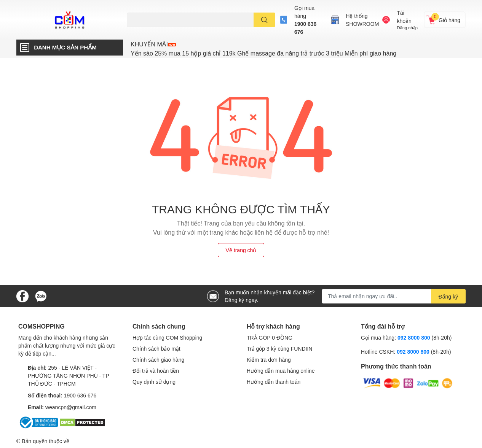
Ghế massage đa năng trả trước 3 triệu (290, 53)
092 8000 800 (415, 338)
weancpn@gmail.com (71, 407)
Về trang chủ (241, 250)
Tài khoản (404, 17)
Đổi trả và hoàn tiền (156, 371)
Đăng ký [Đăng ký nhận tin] (448, 296)
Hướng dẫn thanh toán (274, 382)
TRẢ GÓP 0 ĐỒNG (270, 338)
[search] (264, 20)
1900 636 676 (305, 28)
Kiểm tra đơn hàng (269, 360)
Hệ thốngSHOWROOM (362, 20)
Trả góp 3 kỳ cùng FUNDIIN (279, 349)
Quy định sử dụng (154, 382)
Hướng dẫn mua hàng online (281, 371)
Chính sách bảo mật (156, 349)
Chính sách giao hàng (158, 360)
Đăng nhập (407, 28)
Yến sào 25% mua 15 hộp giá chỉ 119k (183, 53)
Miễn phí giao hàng (370, 53)
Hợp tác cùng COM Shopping (167, 338)
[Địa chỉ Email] (394, 296)
